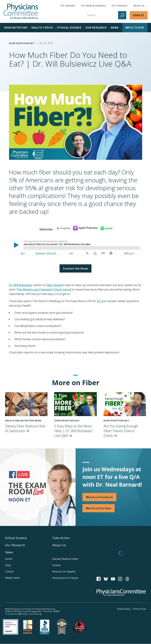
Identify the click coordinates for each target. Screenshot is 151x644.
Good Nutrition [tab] (17, 28)
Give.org (37, 614)
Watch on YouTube (99, 508)
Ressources (65, 578)
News (9, 552)
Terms (139, 609)
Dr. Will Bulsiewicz (20, 285)
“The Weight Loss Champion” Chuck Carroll (44, 289)
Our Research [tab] (98, 28)
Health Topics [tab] (44, 28)
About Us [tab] (140, 6)
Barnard (65, 559)
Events (9, 559)
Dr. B (100, 301)
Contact (9, 571)
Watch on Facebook (99, 497)
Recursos (64, 571)
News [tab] (117, 28)
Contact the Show (75, 268)
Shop (8, 565)
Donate (139, 15)
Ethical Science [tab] (71, 28)
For (93, 5)
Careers (56, 565)
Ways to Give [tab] (135, 28)
